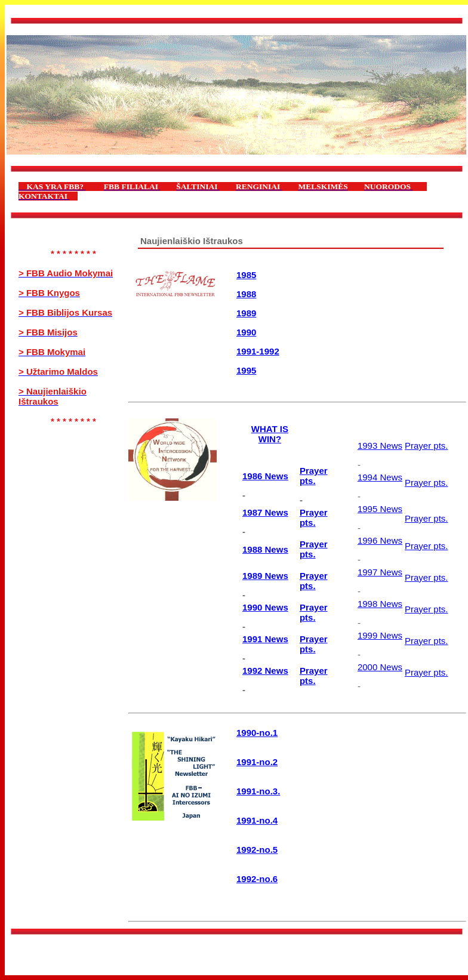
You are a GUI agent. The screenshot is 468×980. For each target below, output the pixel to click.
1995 (246, 370)
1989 (246, 313)
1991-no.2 (257, 762)
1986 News (265, 476)
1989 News (265, 576)
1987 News (265, 512)
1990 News (265, 607)
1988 (246, 294)
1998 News (380, 604)
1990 (246, 332)
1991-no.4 (257, 820)
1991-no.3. (258, 791)
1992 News (265, 671)
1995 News (380, 509)
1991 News (265, 639)
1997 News (380, 572)
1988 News (265, 549)
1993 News (380, 446)
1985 (246, 275)
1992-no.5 (257, 850)
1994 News (380, 477)
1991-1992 (258, 351)
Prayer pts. (314, 476)
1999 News (380, 635)
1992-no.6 (257, 879)
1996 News (380, 540)
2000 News (380, 667)
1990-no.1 (257, 733)
